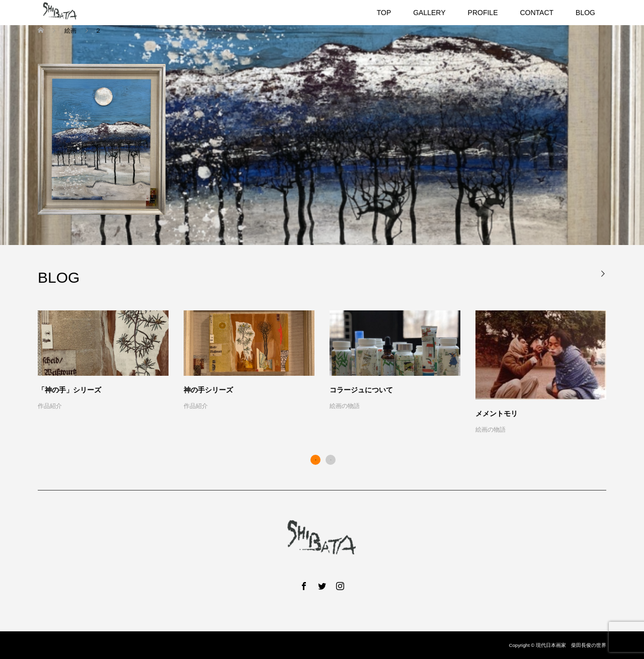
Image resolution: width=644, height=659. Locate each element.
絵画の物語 (345, 406)
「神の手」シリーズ (69, 390)
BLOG (585, 13)
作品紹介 (50, 406)
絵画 (70, 31)
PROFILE (483, 13)
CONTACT (537, 13)
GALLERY (429, 13)
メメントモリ (497, 414)
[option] (330, 373)
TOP (384, 13)
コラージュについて (361, 390)
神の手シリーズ (208, 390)
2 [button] (331, 460)
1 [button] (315, 460)
